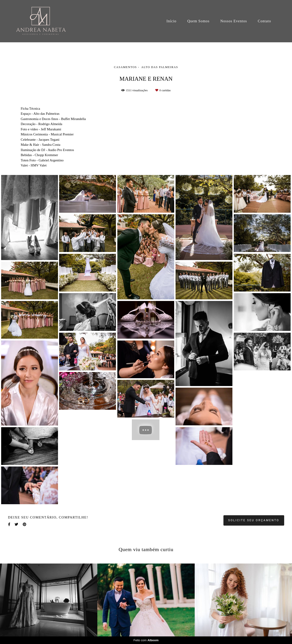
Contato (264, 21)
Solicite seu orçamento (254, 520)
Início (172, 21)
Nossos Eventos (234, 21)
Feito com (146, 640)
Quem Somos (198, 21)
